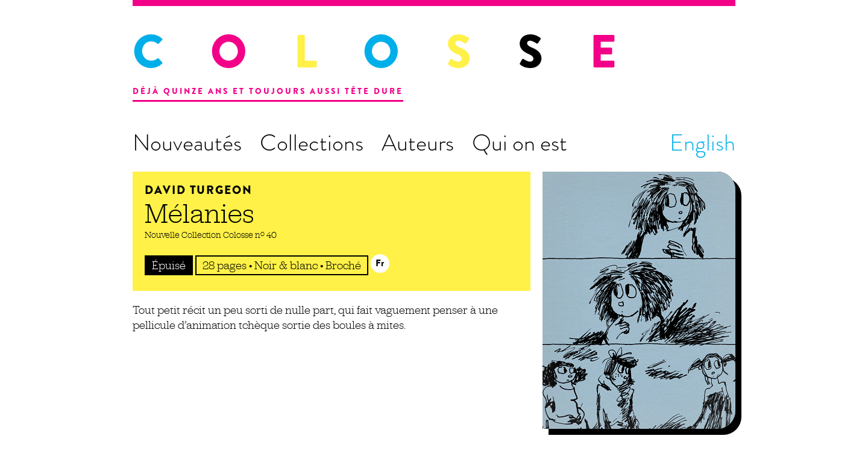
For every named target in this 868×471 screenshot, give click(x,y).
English (703, 143)
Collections (312, 143)
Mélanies (200, 213)
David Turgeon (199, 190)
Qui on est (520, 143)
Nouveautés (187, 143)
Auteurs (418, 143)
